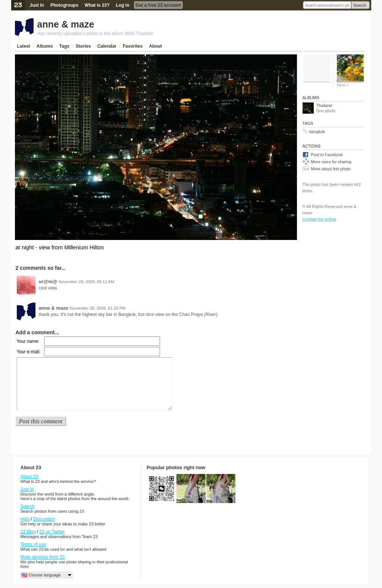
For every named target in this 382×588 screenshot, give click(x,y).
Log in (123, 5)
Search (360, 5)
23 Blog (28, 532)
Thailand (324, 105)
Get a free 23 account (158, 5)
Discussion (44, 519)
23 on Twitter (52, 532)
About (155, 46)
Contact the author (320, 219)
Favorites (133, 46)
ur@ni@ (48, 282)
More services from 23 (43, 557)
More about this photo (331, 169)
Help (25, 519)
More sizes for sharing (331, 162)
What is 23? (97, 5)
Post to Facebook (327, 155)
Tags (64, 46)
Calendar (107, 46)
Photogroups (64, 5)
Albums (45, 46)
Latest (24, 46)
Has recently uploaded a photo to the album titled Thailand (95, 34)
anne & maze (66, 24)
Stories (83, 46)
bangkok (317, 132)
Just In (37, 5)
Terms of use (33, 544)
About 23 (29, 477)
